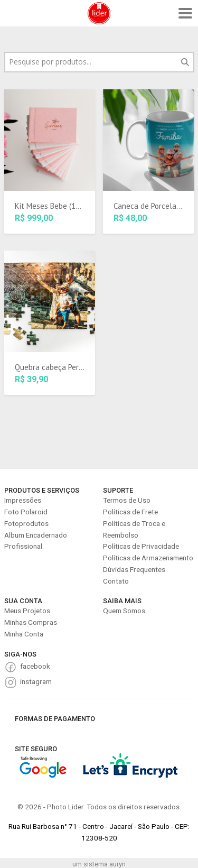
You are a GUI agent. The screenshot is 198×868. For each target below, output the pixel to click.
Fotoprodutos (26, 523)
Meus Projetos (27, 611)
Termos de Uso (127, 500)
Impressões (23, 500)
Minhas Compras (31, 622)
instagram (36, 681)
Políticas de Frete (130, 512)
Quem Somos (124, 611)
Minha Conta (24, 634)
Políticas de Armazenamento (148, 558)
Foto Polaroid (26, 512)
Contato (116, 581)
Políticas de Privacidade (141, 546)
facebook (35, 666)
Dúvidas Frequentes (134, 569)
